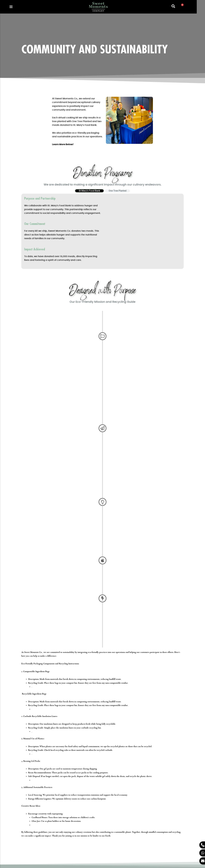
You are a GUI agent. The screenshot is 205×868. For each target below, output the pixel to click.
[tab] (89, 191)
